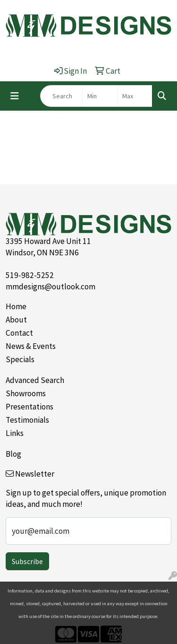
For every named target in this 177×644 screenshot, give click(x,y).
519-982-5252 (30, 275)
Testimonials (27, 420)
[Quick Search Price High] (135, 96)
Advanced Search (35, 380)
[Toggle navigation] (15, 96)
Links (15, 433)
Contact (19, 333)
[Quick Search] (61, 96)
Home (16, 306)
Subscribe (27, 561)
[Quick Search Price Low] (100, 96)
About (16, 320)
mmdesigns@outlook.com (51, 287)
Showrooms (26, 393)
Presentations (29, 407)
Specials (20, 359)
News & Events (31, 346)
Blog (13, 454)
